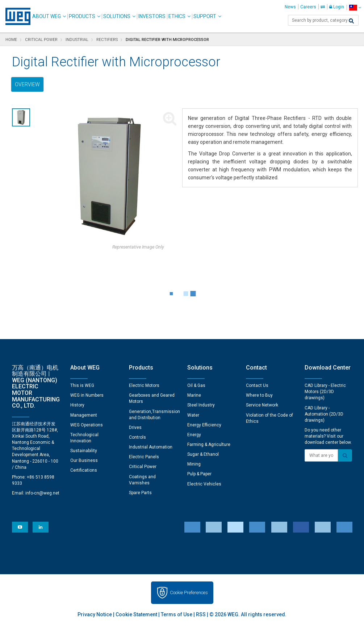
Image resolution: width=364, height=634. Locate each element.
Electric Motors (144, 385)
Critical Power (143, 467)
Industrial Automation (151, 447)
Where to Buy (259, 395)
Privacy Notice (95, 614)
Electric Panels (144, 457)
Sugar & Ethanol (203, 454)
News (290, 7)
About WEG (47, 16)
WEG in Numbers (87, 395)
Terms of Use (177, 614)
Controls (137, 437)
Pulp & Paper (199, 474)
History (77, 405)
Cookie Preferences (189, 593)
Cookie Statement (136, 614)
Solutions (117, 16)
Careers (308, 7)
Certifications (84, 470)
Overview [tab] (27, 84)
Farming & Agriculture (209, 445)
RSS (201, 614)
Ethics (177, 16)
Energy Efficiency (204, 425)
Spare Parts (140, 493)
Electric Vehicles (204, 484)
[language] (355, 7)
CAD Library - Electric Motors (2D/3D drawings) (325, 392)
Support (205, 16)
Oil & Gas (196, 385)
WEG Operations (87, 425)
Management (84, 415)
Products (82, 16)
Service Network (262, 405)
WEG (15, 16)
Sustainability (84, 451)
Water (193, 415)
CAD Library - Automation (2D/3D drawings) (324, 414)
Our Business (84, 460)
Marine (194, 395)
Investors (152, 16)
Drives (135, 427)
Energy (194, 435)
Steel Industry (201, 405)
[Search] (351, 21)
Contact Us (257, 385)
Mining (194, 464)
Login (337, 7)
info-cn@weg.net (42, 493)
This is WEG (82, 385)
